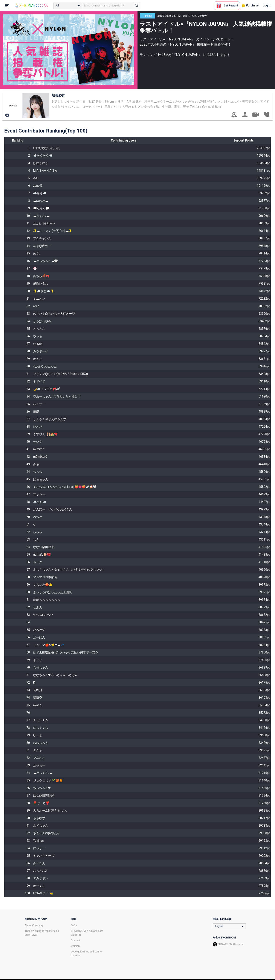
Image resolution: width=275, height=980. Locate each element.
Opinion (75, 946)
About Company (34, 925)
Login (267, 5)
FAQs (74, 925)
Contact (75, 940)
